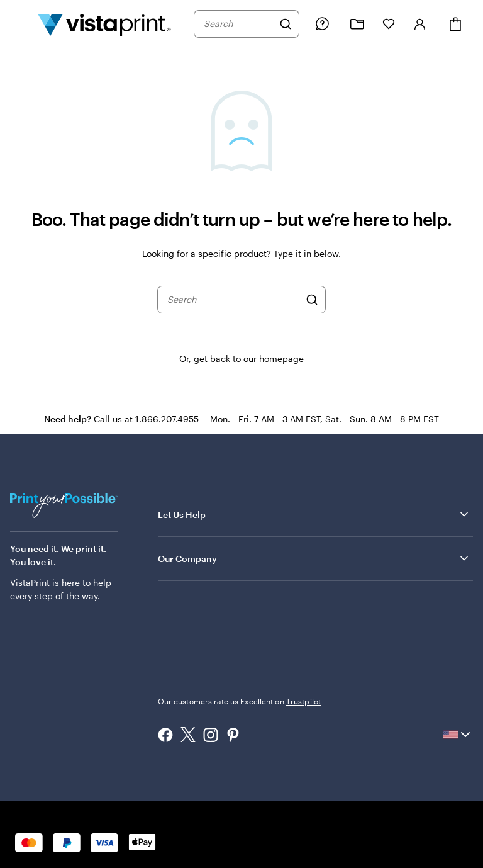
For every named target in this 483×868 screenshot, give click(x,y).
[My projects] (357, 24)
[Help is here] (322, 24)
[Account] (420, 24)
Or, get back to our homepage (241, 358)
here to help (86, 583)
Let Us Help (314, 514)
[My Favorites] (389, 24)
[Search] (286, 24)
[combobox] (238, 24)
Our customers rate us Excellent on (239, 701)
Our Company (314, 558)
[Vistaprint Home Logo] (104, 24)
